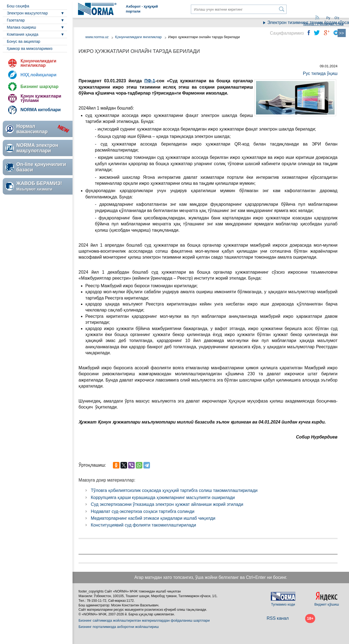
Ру (328, 18)
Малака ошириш (21, 27)
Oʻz (337, 18)
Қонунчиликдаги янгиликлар (38, 63)
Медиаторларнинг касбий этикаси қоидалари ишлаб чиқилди (153, 518)
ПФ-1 (150, 81)
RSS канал (278, 618)
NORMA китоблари (41, 110)
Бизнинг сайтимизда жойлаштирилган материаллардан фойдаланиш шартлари (144, 620)
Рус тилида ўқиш (320, 73)
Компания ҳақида (23, 34)
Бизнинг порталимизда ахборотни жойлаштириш (119, 627)
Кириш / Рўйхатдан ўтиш (323, 24)
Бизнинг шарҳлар (39, 87)
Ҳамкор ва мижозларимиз (30, 49)
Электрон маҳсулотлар (27, 13)
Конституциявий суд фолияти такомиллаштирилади (143, 525)
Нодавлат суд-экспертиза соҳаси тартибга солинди (143, 511)
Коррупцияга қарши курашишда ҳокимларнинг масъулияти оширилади (163, 498)
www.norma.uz (97, 37)
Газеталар (16, 20)
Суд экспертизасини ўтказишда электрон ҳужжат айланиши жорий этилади (167, 504)
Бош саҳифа (18, 6)
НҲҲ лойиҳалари (38, 75)
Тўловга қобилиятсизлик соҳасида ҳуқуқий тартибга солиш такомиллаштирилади (174, 490)
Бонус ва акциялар (23, 41)
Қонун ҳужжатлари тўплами (41, 98)
